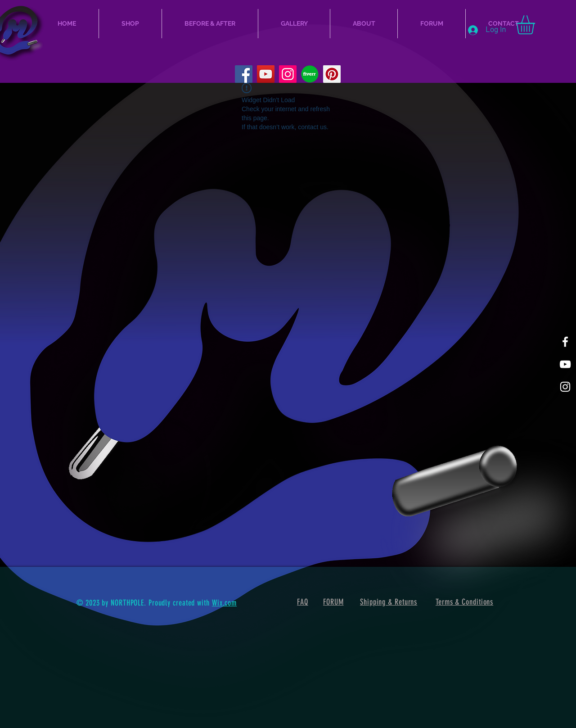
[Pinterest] (332, 74)
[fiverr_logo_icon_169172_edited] (310, 74)
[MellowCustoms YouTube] (266, 74)
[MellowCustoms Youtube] (565, 364)
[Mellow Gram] (565, 387)
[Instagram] (288, 74)
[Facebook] (244, 74)
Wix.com (224, 603)
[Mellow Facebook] (565, 342)
